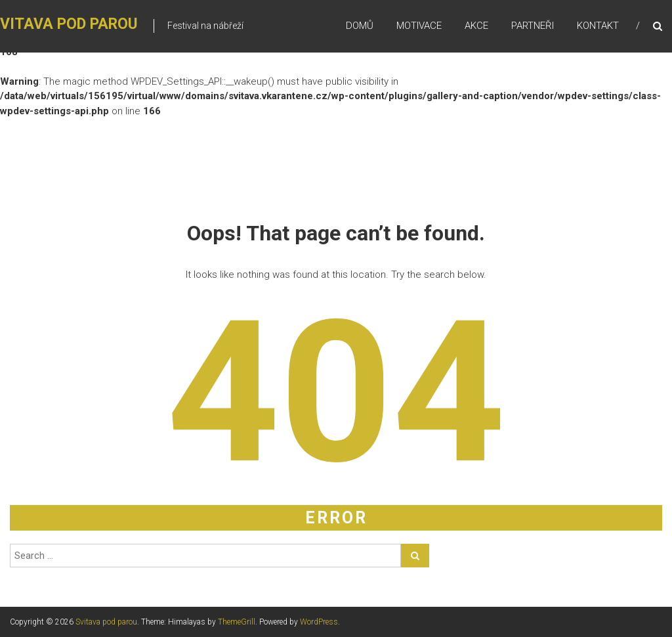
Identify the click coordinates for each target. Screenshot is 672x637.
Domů (360, 26)
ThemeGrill (237, 622)
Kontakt (598, 26)
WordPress (319, 622)
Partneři (533, 26)
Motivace (419, 26)
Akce (476, 26)
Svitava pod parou (106, 622)
